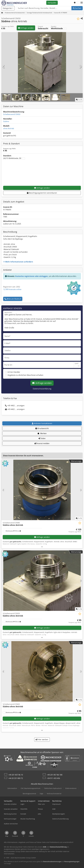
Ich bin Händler (14, 372)
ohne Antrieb (9, 128)
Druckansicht (42, 428)
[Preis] (75, 530)
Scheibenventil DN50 (12, 114)
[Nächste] (80, 67)
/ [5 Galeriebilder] (79, 518)
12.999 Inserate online (12, 289)
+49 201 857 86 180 (55, 775)
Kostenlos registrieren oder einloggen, (32, 276)
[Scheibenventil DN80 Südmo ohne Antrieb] (42, 490)
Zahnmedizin (12, 788)
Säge (41, 794)
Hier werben (42, 740)
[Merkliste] (75, 3)
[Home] (15, 13)
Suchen (77, 8)
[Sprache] (78, 3)
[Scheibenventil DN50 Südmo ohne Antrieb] (42, 581)
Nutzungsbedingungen (72, 862)
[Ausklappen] (42, 547)
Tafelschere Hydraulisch (53, 788)
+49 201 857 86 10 (16, 775)
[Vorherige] (4, 67)
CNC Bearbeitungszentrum (31, 788)
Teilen (42, 438)
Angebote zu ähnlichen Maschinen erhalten (25, 375)
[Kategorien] (8, 8)
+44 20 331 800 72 (16, 778)
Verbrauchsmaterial (54, 794)
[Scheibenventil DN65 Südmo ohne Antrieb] (42, 671)
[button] (82, 3)
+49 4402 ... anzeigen (15, 406)
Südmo (6, 121)
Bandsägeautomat (29, 794)
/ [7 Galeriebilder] (79, 100)
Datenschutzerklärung (42, 389)
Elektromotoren (71, 788)
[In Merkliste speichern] (78, 19)
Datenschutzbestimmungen (52, 862)
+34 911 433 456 (53, 778)
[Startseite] (2, 13)
